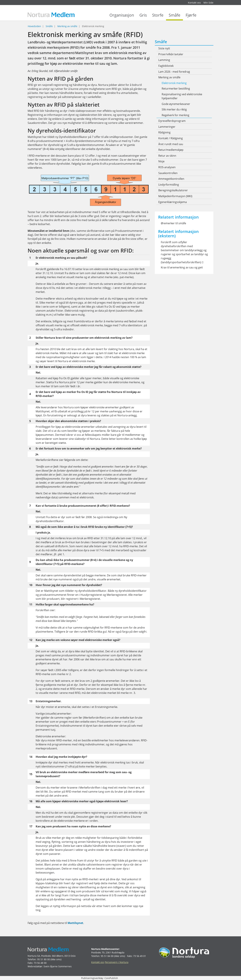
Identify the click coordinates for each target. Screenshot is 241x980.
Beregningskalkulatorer (173, 190)
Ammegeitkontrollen (171, 179)
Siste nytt (164, 48)
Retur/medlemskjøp (171, 150)
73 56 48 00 (40, 963)
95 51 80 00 (44, 959)
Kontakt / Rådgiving (171, 138)
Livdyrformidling (169, 185)
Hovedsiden (34, 26)
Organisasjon (122, 17)
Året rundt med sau (171, 144)
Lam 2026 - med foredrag (174, 72)
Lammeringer (167, 127)
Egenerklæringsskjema (173, 202)
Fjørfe (191, 17)
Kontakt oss (194, 3)
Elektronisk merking (174, 83)
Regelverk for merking (175, 115)
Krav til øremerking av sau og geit (182, 267)
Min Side (208, 3)
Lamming (164, 60)
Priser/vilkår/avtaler (171, 54)
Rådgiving (164, 132)
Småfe (174, 17)
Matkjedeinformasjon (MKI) (175, 196)
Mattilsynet (75, 923)
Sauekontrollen (168, 173)
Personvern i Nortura (117, 962)
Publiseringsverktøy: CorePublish (100, 978)
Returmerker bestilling (176, 89)
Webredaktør (35, 966)
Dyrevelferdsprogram (172, 121)
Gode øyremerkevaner (176, 104)
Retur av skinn (167, 156)
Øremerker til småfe (173, 223)
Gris (143, 17)
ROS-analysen (167, 167)
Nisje (161, 161)
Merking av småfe (67, 26)
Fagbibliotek (166, 66)
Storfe (158, 17)
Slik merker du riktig (174, 109)
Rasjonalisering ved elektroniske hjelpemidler (182, 96)
